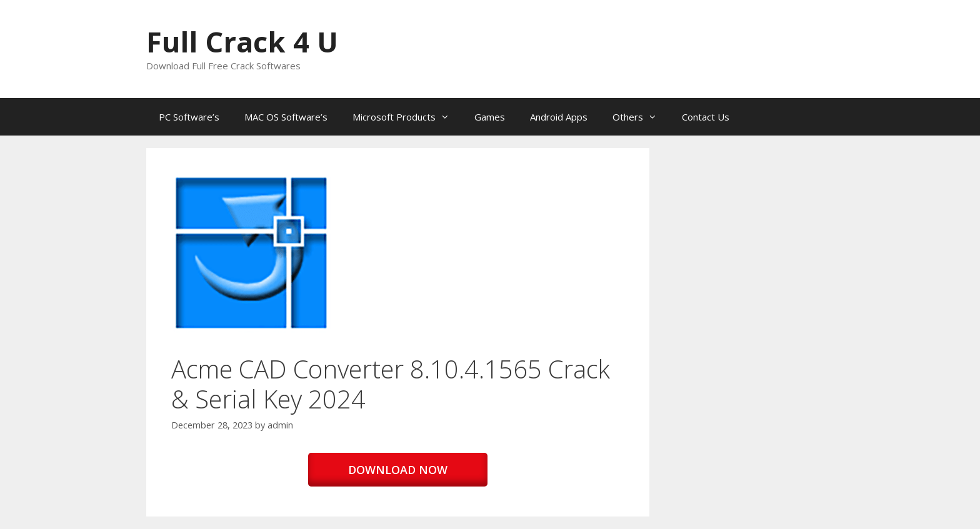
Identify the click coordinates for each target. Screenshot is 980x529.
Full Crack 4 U (242, 42)
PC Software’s (189, 117)
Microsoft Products (407, 117)
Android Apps (559, 117)
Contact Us (706, 117)
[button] (251, 253)
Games (490, 117)
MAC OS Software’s (286, 117)
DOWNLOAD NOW (398, 470)
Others (641, 117)
